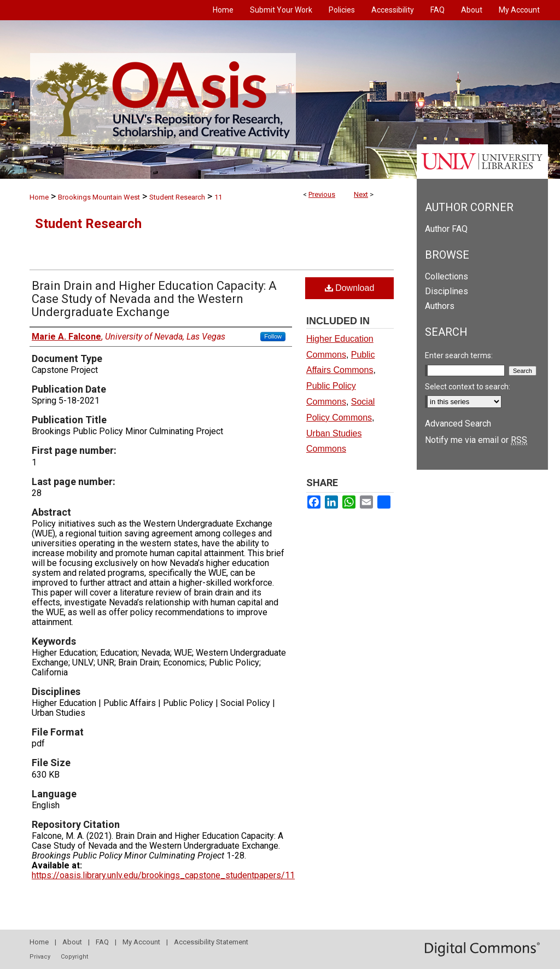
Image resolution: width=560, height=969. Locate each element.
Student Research (177, 197)
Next (361, 194)
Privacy (40, 957)
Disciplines (447, 291)
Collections (447, 276)
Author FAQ (446, 229)
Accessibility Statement (211, 942)
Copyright (74, 957)
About (72, 942)
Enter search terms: (459, 355)
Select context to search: (468, 387)
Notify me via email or (476, 440)
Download (350, 288)
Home (39, 197)
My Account (141, 942)
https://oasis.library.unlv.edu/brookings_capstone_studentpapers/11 (163, 875)
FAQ (102, 942)
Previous (322, 194)
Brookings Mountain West (99, 197)
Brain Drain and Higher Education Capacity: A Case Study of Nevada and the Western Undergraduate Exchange (154, 299)
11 (218, 197)
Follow (273, 336)
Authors (440, 306)
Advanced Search (458, 424)
